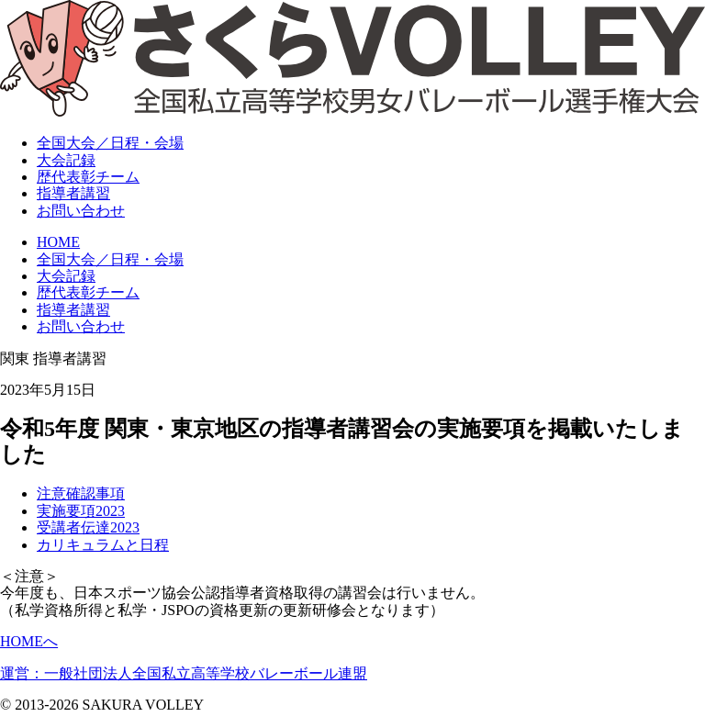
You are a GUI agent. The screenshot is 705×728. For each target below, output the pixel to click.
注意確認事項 (81, 493)
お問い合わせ (81, 211)
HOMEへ (29, 641)
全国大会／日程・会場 (110, 259)
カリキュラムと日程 (103, 545)
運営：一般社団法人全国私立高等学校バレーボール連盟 (184, 673)
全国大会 (110, 143)
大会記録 (66, 160)
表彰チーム (88, 177)
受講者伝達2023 (88, 527)
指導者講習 (73, 193)
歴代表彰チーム (88, 292)
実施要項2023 (81, 511)
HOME (58, 242)
